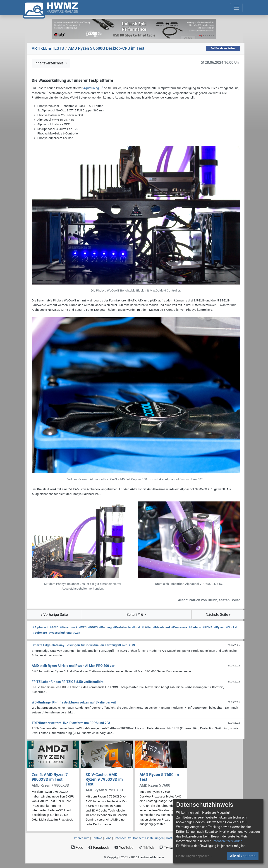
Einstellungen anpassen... (194, 856)
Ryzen (219, 627)
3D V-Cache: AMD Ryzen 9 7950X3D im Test (104, 779)
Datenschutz (122, 838)
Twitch (167, 848)
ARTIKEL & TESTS (48, 48)
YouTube (124, 848)
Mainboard (162, 627)
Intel (136, 627)
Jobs (108, 838)
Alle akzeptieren (243, 856)
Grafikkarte (122, 627)
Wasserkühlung (60, 633)
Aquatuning (91, 88)
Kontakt (97, 838)
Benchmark (69, 627)
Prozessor (179, 627)
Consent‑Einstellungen (148, 838)
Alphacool (40, 627)
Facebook (99, 848)
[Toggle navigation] (236, 8)
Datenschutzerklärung (227, 841)
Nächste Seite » (218, 615)
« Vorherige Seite (54, 615)
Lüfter (147, 627)
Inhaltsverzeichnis (50, 63)
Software (40, 633)
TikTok (146, 848)
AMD (54, 627)
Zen (77, 633)
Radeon (195, 627)
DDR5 (93, 627)
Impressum (82, 838)
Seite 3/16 (135, 615)
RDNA (208, 627)
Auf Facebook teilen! (223, 48)
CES (83, 627)
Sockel (231, 627)
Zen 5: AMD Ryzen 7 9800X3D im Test (50, 777)
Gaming (105, 627)
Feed (77, 848)
